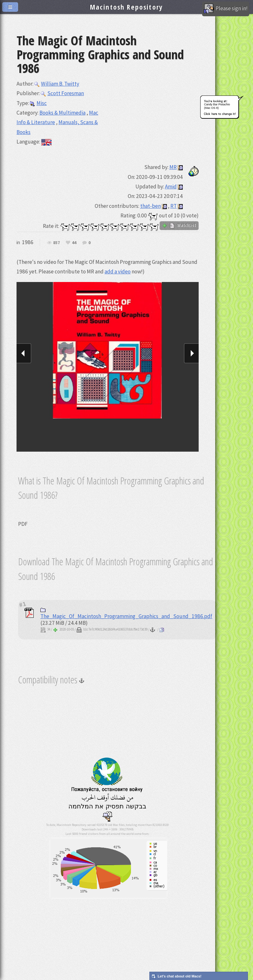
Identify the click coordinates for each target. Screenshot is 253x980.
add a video (118, 271)
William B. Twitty (57, 84)
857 (56, 243)
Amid (171, 187)
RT (174, 206)
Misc (38, 103)
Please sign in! (226, 9)
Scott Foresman (62, 93)
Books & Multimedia (62, 113)
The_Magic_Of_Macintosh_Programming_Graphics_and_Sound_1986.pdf (126, 614)
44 (74, 243)
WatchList (179, 225)
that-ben (150, 206)
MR (173, 167)
